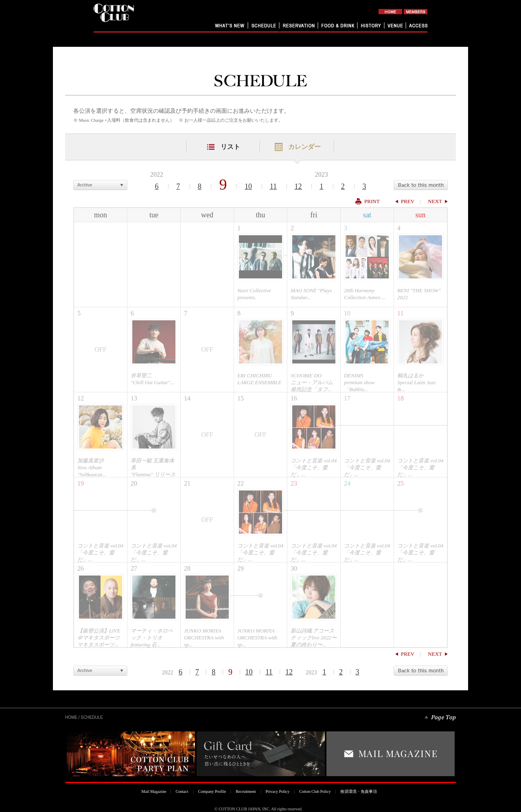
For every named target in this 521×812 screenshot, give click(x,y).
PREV (408, 201)
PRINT (372, 201)
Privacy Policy (278, 791)
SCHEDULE (92, 717)
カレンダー (304, 147)
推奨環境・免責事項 (359, 791)
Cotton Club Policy (315, 791)
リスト (230, 147)
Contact (182, 791)
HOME (71, 717)
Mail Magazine (154, 791)
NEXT (435, 201)
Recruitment (246, 791)
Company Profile (212, 791)
